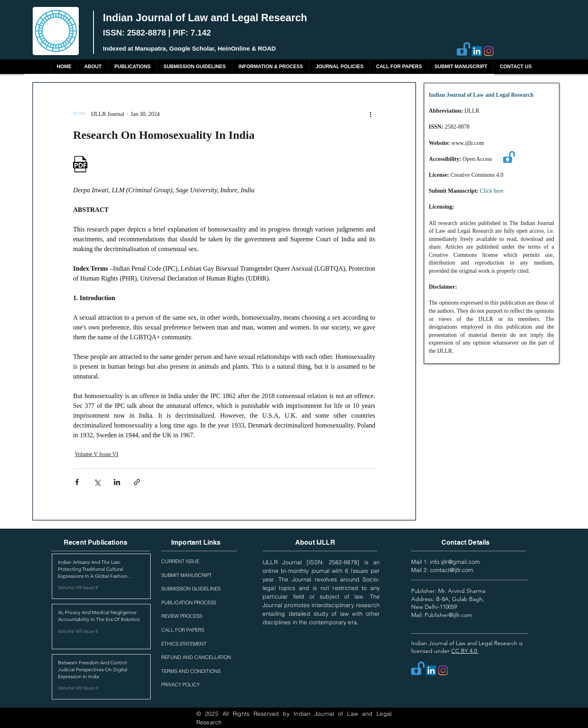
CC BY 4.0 (465, 651)
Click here (492, 191)
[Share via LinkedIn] (117, 482)
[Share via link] (137, 482)
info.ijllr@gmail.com (455, 562)
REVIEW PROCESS (182, 616)
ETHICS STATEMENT (184, 644)
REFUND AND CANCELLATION (196, 657)
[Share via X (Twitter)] (97, 482)
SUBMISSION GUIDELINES (191, 589)
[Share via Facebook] (77, 482)
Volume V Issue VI (97, 454)
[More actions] (370, 114)
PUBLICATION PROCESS (189, 602)
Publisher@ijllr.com (448, 615)
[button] (132, 67)
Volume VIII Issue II (78, 587)
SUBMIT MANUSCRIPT (187, 575)
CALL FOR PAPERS (183, 630)
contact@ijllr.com (452, 570)
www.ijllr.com (468, 143)
